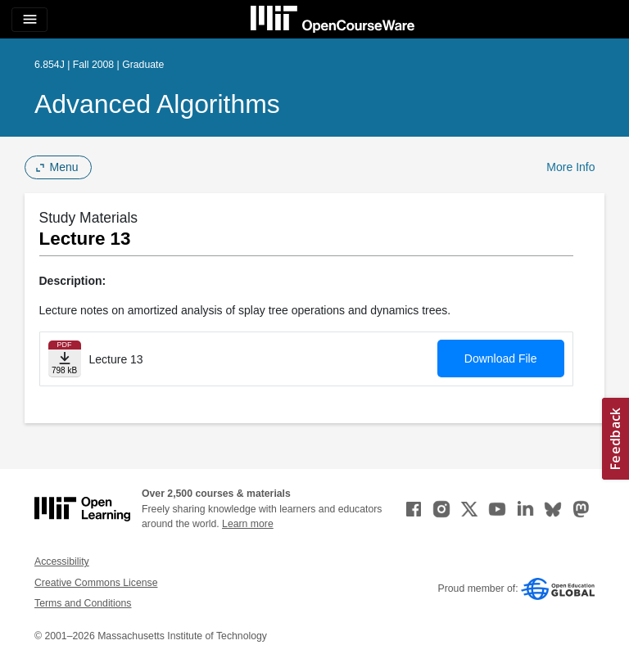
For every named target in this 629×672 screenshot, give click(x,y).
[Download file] (65, 359)
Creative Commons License (96, 583)
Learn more (248, 524)
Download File (501, 359)
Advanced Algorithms (157, 104)
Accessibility (62, 562)
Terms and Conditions (83, 603)
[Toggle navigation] (29, 20)
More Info (570, 167)
